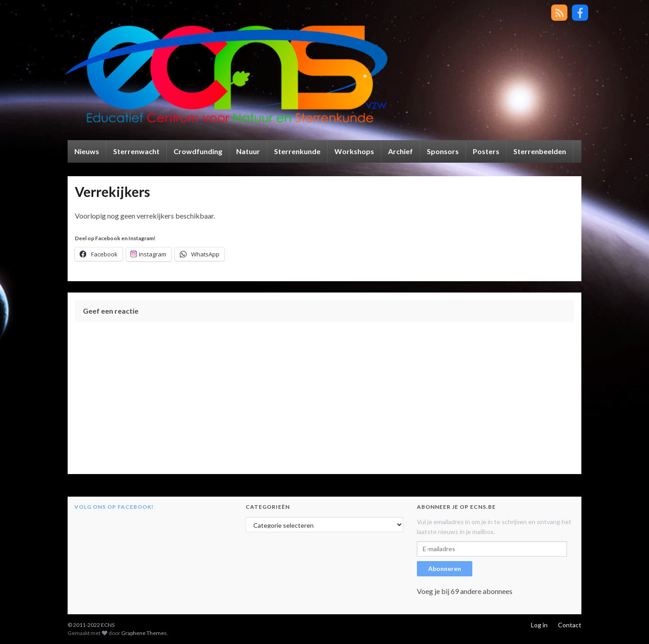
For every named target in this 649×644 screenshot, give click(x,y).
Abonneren (445, 569)
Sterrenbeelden (540, 151)
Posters (486, 151)
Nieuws (87, 151)
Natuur (248, 151)
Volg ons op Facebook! (114, 507)
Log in (539, 625)
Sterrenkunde (297, 151)
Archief (400, 151)
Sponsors (443, 151)
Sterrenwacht (136, 151)
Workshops (354, 151)
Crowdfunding (198, 151)
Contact (570, 625)
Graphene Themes (144, 633)
